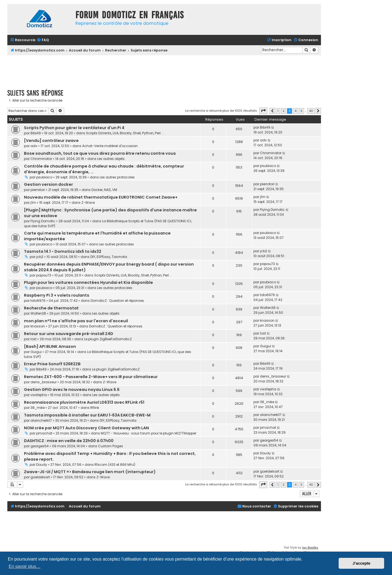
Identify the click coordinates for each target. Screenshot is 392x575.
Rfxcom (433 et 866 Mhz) (115, 465)
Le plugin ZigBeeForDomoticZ (108, 339)
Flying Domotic (43, 221)
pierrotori (38, 190)
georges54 (40, 446)
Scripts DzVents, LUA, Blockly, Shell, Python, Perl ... (125, 133)
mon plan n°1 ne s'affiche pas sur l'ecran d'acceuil (76, 321)
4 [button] (295, 111)
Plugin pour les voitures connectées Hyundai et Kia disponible (88, 282)
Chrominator (41, 159)
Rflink (95, 408)
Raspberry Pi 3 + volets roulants (57, 295)
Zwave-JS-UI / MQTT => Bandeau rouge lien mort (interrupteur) (90, 472)
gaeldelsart (40, 477)
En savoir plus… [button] (25, 566)
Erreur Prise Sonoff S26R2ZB (52, 364)
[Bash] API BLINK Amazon (50, 346)
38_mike (38, 408)
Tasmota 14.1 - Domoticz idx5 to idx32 (63, 251)
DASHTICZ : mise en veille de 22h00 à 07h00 (69, 441)
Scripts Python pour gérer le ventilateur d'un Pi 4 (74, 128)
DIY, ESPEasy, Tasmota (109, 257)
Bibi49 (36, 133)
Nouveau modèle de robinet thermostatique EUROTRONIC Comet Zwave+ (101, 197)
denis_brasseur (44, 382)
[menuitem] (43, 40)
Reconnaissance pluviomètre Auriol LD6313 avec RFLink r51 (84, 402)
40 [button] (311, 111)
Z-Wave (88, 203)
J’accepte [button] (362, 563)
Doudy (42, 465)
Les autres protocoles (117, 177)
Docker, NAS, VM (104, 190)
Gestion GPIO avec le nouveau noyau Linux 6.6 (72, 390)
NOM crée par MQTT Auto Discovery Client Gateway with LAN (86, 428)
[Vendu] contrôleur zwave (51, 141)
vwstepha (39, 395)
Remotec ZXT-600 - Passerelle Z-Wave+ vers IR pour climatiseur (91, 377)
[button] (263, 111)
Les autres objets (111, 159)
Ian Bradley (310, 548)
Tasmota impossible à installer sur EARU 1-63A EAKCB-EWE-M (87, 415)
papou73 (44, 275)
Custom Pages (111, 446)
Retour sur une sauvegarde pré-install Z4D (69, 334)
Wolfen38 (38, 313)
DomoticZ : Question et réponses (117, 301)
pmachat (44, 433)
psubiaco (44, 177)
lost (33, 339)
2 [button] (284, 111)
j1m (33, 203)
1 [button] (278, 111)
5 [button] (301, 111)
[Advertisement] (164, 70)
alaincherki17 (41, 420)
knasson (38, 326)
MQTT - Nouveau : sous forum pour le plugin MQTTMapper (148, 433)
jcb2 (40, 257)
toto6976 (38, 301)
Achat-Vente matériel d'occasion (110, 146)
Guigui (36, 352)
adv (34, 146)
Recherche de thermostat (51, 308)
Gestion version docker (48, 184)
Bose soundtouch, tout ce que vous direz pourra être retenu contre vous (100, 153)
